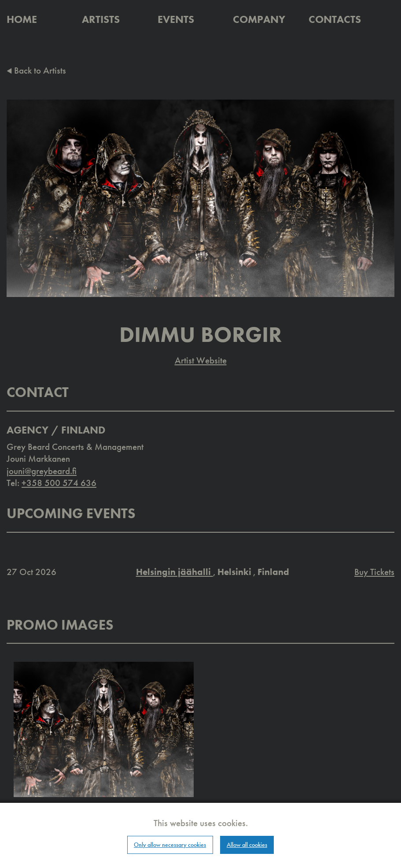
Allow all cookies (247, 845)
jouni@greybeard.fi (42, 471)
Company (259, 19)
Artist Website (201, 360)
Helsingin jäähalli (175, 572)
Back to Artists (36, 70)
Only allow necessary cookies (170, 845)
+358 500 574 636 (59, 483)
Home (22, 19)
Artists (101, 19)
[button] (104, 729)
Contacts (335, 19)
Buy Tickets (374, 572)
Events (176, 19)
